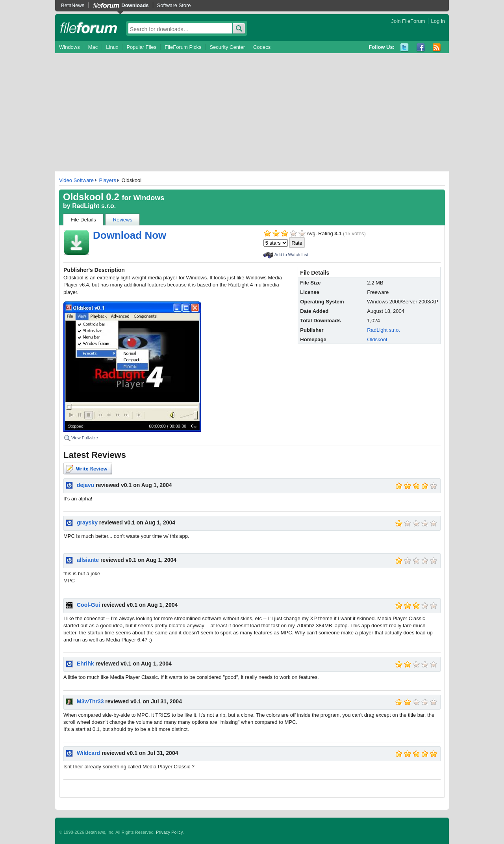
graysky (87, 522)
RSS (437, 47)
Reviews (123, 220)
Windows (69, 47)
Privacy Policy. (170, 832)
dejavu (85, 485)
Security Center (227, 47)
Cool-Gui (88, 605)
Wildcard (88, 753)
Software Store (174, 5)
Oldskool (377, 339)
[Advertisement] (252, 112)
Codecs (262, 47)
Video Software (76, 180)
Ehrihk (85, 664)
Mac (93, 47)
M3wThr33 (90, 701)
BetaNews (73, 5)
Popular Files (141, 47)
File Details (83, 220)
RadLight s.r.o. (94, 206)
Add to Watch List (291, 255)
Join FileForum (408, 21)
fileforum (89, 28)
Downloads (135, 5)
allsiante (88, 560)
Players (108, 180)
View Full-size (85, 438)
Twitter (405, 47)
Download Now (130, 235)
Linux (112, 47)
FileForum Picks (183, 47)
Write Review (88, 468)
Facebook (421, 47)
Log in (438, 21)
